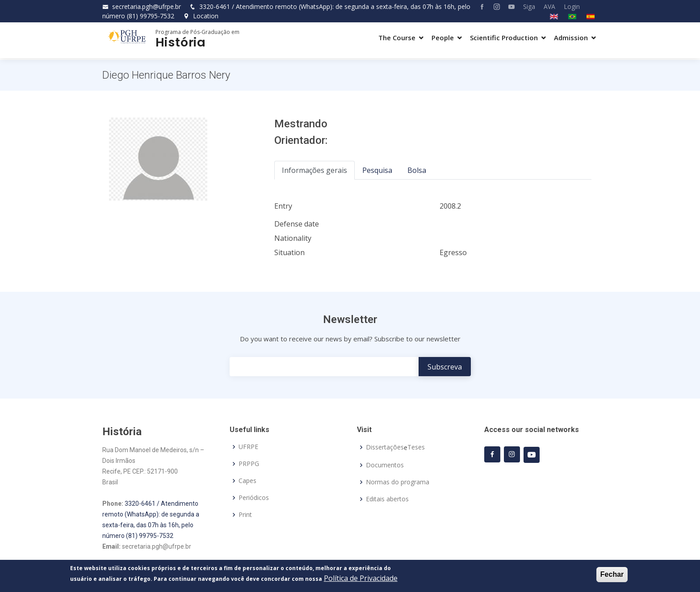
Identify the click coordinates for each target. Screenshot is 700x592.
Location (201, 16)
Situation (289, 252)
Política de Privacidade (361, 579)
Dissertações (385, 447)
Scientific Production (504, 38)
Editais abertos (387, 499)
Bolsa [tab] (417, 170)
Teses (416, 447)
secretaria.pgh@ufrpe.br (147, 6)
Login (572, 6)
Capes (247, 481)
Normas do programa (398, 482)
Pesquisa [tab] (377, 170)
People (443, 38)
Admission (571, 38)
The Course (397, 38)
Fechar (612, 575)
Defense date (297, 224)
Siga (529, 6)
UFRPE (248, 447)
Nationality (293, 238)
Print (245, 515)
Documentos (385, 465)
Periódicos (254, 498)
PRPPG (249, 464)
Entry (283, 206)
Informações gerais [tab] (314, 170)
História (181, 42)
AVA (549, 6)
